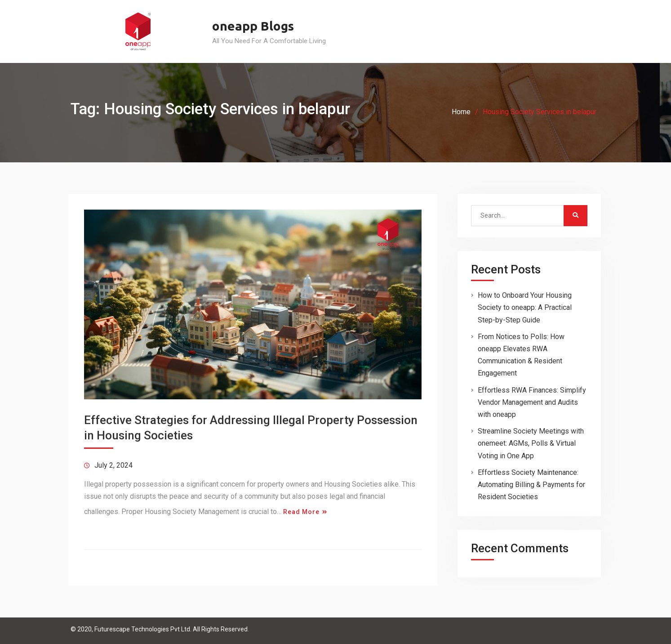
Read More (301, 512)
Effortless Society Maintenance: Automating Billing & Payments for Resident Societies (531, 485)
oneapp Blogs (253, 26)
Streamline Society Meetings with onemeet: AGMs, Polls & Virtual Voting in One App (531, 443)
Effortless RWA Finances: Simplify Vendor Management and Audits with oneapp (532, 402)
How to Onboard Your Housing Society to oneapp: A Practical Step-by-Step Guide (525, 307)
